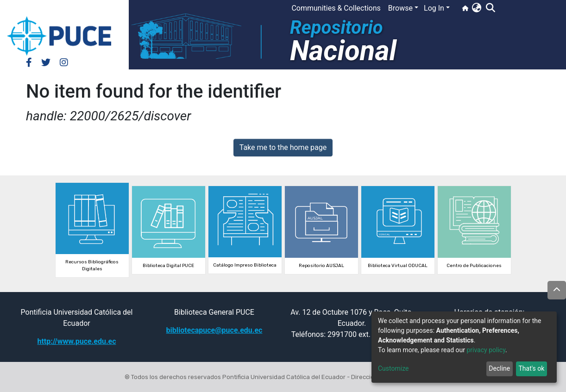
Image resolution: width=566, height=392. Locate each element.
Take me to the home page (283, 147)
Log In (434, 8)
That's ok (531, 368)
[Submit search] (490, 8)
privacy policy (486, 350)
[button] (476, 8)
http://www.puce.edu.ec (76, 341)
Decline (499, 368)
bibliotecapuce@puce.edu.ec (214, 330)
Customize (393, 368)
